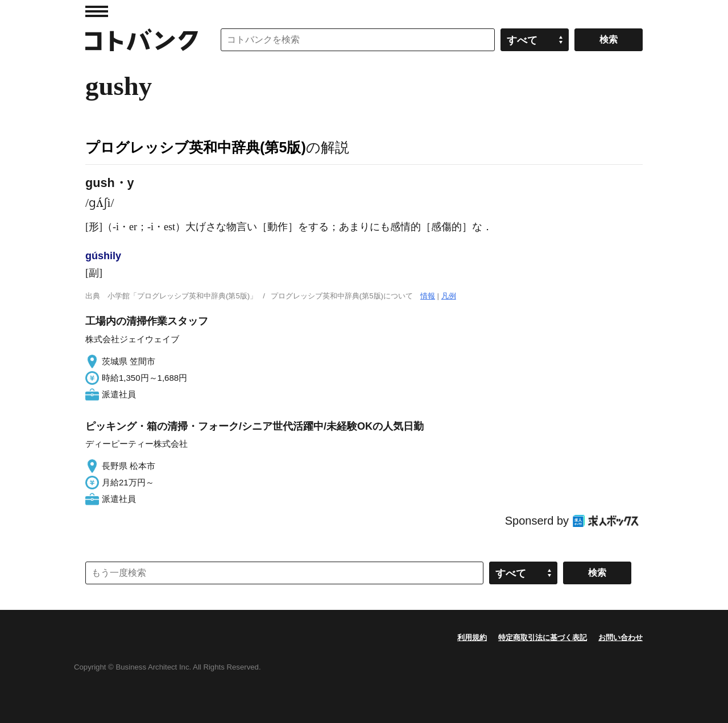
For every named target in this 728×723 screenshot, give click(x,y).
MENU (97, 11)
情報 (428, 296)
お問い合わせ (621, 637)
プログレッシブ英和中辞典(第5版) (196, 147)
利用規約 (472, 637)
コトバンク (142, 40)
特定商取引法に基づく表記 (543, 637)
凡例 (449, 296)
